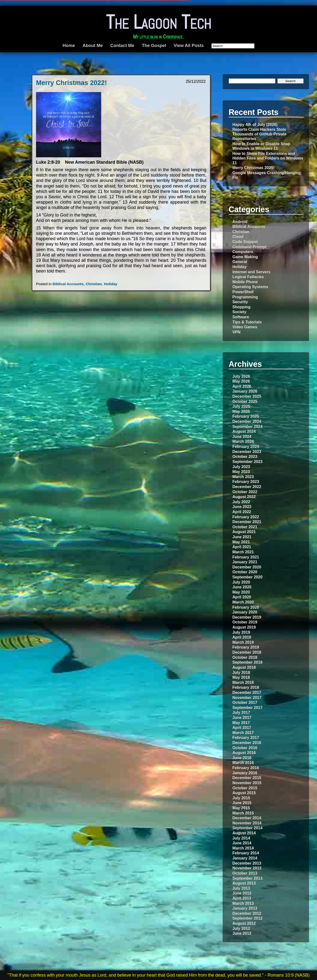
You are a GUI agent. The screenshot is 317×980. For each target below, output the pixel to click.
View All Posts (189, 45)
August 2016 (244, 753)
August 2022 (244, 497)
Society (239, 312)
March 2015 (243, 813)
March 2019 (243, 642)
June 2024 (242, 436)
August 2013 (244, 883)
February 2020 (246, 607)
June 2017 (242, 717)
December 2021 (247, 522)
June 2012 (242, 933)
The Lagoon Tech (158, 22)
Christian (94, 284)
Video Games (245, 327)
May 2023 (241, 471)
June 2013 (242, 893)
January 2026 (245, 391)
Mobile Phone (245, 282)
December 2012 (247, 913)
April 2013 (242, 898)
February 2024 (246, 446)
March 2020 (243, 602)
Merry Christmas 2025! (253, 168)
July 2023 (241, 467)
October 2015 (245, 788)
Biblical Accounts (68, 284)
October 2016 (245, 748)
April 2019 (242, 637)
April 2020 (242, 597)
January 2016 (245, 773)
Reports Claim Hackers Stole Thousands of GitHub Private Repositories (259, 134)
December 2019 (247, 617)
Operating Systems (250, 287)
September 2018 (247, 662)
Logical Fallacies (248, 277)
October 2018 (245, 657)
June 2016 (242, 758)
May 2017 (241, 723)
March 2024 (243, 441)
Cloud (238, 236)
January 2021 (245, 562)
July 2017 (241, 712)
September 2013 (247, 878)
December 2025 (247, 396)
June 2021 (242, 537)
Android (240, 222)
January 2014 (245, 858)
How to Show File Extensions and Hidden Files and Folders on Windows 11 (268, 158)
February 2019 (246, 647)
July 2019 (241, 632)
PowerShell (243, 292)
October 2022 (245, 492)
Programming (245, 297)
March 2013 (243, 903)
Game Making (245, 257)
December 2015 (247, 778)
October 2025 (245, 401)
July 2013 (241, 888)
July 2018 (241, 672)
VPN (236, 332)
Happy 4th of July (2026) (255, 124)
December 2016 (247, 743)
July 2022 (241, 502)
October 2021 (245, 527)
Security (240, 302)
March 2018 (243, 682)
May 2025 (241, 411)
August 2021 (244, 532)
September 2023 (247, 462)
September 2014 (247, 828)
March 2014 (243, 848)
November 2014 (247, 823)
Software (241, 317)
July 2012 (241, 928)
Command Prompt (249, 247)
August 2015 (244, 793)
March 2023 (243, 477)
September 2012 (247, 918)
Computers (243, 252)
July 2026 (241, 376)
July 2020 (241, 582)
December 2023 (247, 452)
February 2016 (246, 768)
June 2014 (242, 843)
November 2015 (247, 783)
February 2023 (246, 481)
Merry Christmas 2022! (72, 83)
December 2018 (247, 652)
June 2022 (242, 507)
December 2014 (247, 818)
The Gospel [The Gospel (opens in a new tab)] (154, 45)
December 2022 (247, 487)
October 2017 (245, 702)
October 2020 (245, 572)
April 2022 (242, 512)
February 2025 (246, 416)
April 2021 (242, 547)
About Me (93, 45)
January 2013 (245, 908)
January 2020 (245, 612)
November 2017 (247, 697)
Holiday (111, 284)
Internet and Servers (251, 272)
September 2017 (247, 707)
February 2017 (246, 737)
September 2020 (247, 577)
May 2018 (241, 677)
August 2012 (244, 923)
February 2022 (246, 517)
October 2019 (245, 622)
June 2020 (242, 587)
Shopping (241, 307)
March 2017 (243, 733)
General (240, 262)
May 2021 (241, 542)
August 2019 (244, 627)
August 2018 (244, 667)
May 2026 (241, 381)
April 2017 (242, 727)
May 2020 (241, 592)
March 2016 (243, 763)
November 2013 (247, 868)
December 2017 (247, 692)
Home (69, 45)
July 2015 (241, 798)
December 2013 (247, 863)
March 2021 (243, 552)
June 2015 (242, 803)
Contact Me (122, 45)
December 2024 (247, 421)
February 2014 (246, 853)
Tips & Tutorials (247, 322)
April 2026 (242, 386)
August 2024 (244, 431)
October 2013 (245, 873)
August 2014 (244, 833)
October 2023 (245, 456)
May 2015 (241, 808)
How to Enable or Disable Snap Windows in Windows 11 (261, 146)
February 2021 (246, 557)
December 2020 (247, 567)
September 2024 (247, 426)
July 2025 (241, 406)
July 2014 (241, 838)
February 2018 (246, 687)
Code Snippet (245, 242)
